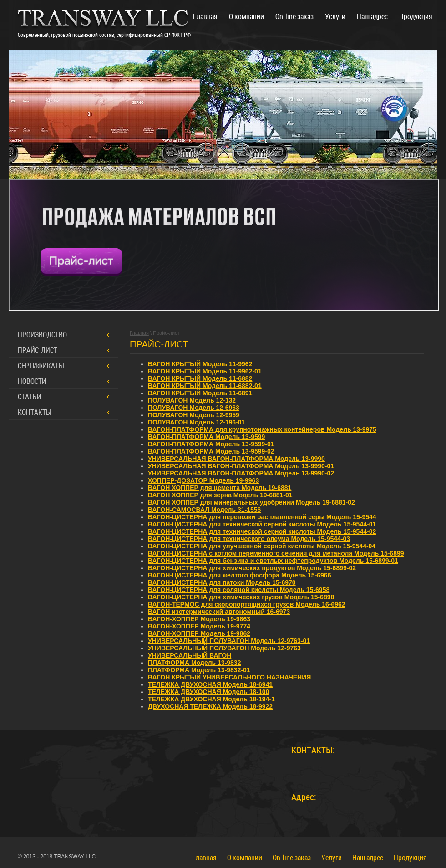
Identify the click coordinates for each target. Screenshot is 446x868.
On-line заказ (292, 858)
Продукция (410, 858)
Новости (32, 381)
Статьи (30, 397)
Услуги (332, 858)
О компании (245, 858)
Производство (42, 335)
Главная (204, 858)
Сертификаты (41, 366)
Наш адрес (368, 858)
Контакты (35, 412)
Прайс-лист (38, 350)
